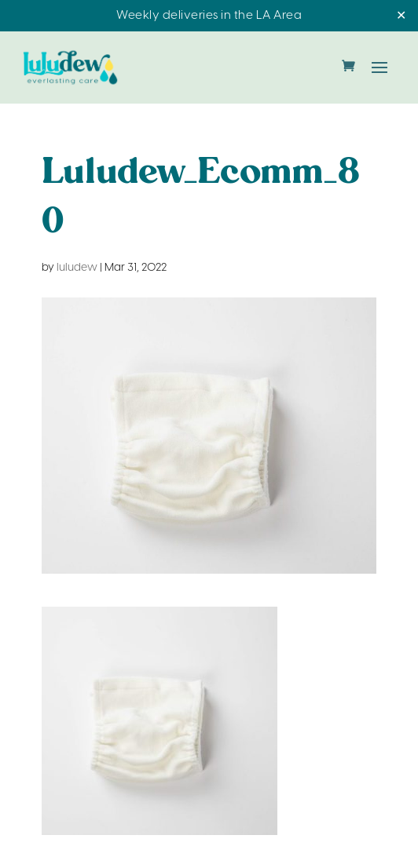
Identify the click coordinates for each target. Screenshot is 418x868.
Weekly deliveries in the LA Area (209, 16)
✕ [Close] (401, 16)
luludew (77, 268)
